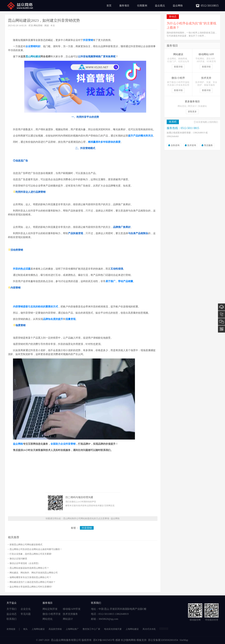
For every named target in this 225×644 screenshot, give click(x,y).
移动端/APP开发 (72, 609)
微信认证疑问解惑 (18, 559)
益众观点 (160, 6)
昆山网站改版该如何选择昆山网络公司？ (29, 568)
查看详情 (178, 67)
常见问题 (26, 614)
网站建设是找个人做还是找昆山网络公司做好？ (33, 582)
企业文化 (26, 609)
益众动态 (12, 614)
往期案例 (142, 6)
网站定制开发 (50, 609)
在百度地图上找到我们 (207, 122)
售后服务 (208, 145)
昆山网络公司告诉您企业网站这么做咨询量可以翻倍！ (36, 549)
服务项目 (124, 6)
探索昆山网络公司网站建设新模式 (26, 545)
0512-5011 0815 (221, 314)
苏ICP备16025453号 (104, 640)
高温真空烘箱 (55, 629)
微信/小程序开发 (52, 614)
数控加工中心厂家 (91, 629)
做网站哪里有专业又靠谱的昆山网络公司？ (30, 577)
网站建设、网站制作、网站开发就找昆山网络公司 (34, 573)
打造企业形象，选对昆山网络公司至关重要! (31, 554)
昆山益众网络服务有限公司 (66, 640)
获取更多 (192, 112)
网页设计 (192, 106)
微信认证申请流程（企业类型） (25, 563)
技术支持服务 (70, 614)
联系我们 (12, 619)
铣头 (25, 629)
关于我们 (12, 609)
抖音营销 (87, 528)
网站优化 (182, 106)
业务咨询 (175, 145)
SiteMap (184, 640)
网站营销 (38, 26)
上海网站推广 (72, 629)
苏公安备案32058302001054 (163, 640)
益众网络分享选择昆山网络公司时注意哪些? (31, 587)
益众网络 (178, 6)
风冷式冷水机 (149, 629)
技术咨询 (192, 145)
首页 (109, 6)
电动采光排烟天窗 (113, 629)
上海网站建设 (38, 629)
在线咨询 (221, 307)
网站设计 (68, 619)
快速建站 (202, 106)
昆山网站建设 (33, 56)
